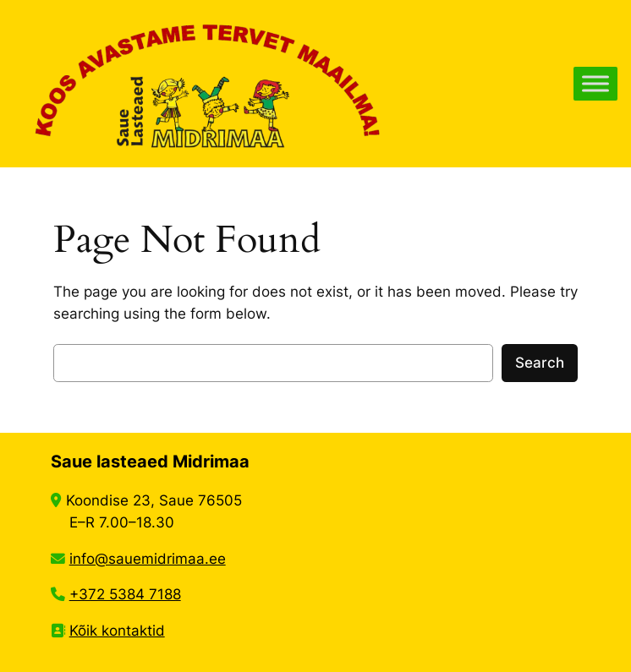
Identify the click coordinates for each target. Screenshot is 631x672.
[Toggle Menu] (595, 83)
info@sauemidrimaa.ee (148, 559)
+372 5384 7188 (125, 594)
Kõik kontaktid (117, 631)
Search (540, 363)
